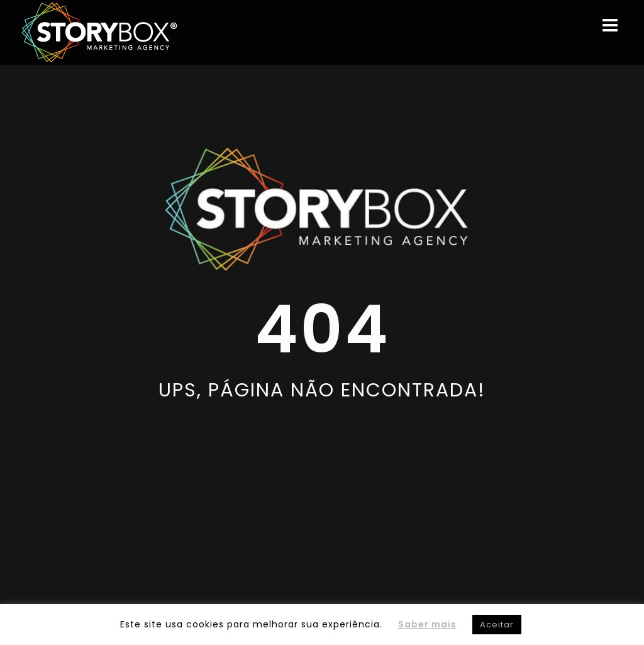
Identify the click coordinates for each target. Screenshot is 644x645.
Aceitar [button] (497, 625)
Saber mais (427, 624)
